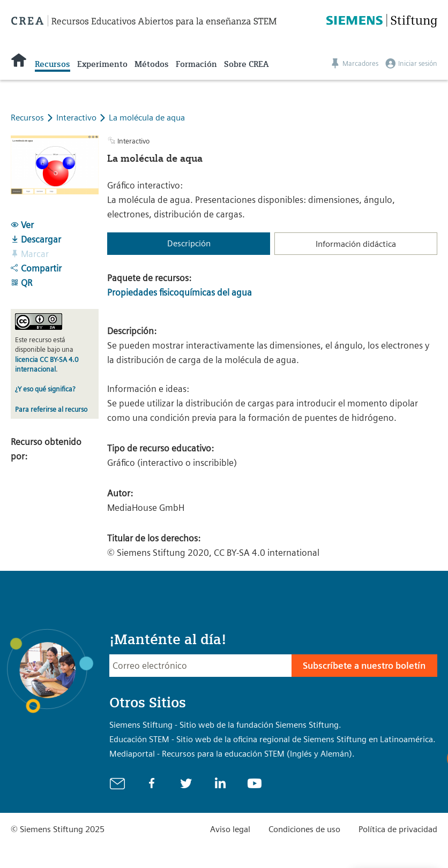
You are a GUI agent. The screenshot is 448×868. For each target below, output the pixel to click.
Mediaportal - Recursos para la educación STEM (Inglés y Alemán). (232, 754)
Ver (22, 225)
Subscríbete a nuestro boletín (364, 666)
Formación (196, 64)
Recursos (53, 64)
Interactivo (77, 118)
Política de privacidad (398, 829)
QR (21, 283)
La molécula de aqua (147, 118)
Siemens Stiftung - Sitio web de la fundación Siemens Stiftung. (225, 725)
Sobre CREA (246, 64)
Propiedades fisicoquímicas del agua (180, 292)
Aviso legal (230, 829)
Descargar (36, 239)
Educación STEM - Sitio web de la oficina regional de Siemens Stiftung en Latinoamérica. (272, 739)
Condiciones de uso (304, 829)
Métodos (152, 64)
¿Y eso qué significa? (45, 389)
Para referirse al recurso (51, 409)
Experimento (102, 64)
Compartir (36, 268)
